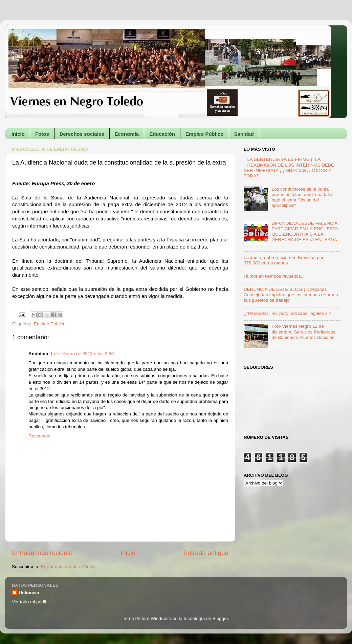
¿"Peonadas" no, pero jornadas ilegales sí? (288, 313)
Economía (127, 134)
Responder (40, 436)
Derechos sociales (82, 134)
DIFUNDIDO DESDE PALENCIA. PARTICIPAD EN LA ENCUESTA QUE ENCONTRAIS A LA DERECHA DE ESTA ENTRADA (305, 232)
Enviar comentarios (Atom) (68, 567)
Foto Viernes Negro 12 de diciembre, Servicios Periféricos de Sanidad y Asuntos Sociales (303, 332)
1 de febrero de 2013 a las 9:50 (82, 354)
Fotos (42, 134)
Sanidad (244, 134)
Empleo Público (205, 134)
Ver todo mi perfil (29, 602)
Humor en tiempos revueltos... (274, 276)
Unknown (29, 593)
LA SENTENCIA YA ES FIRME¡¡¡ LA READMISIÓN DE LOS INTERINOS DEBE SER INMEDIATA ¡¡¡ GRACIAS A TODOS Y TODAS (289, 168)
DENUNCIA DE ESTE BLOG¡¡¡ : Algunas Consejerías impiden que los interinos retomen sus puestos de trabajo (291, 295)
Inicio (18, 134)
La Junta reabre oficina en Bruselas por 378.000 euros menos (284, 260)
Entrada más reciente (42, 553)
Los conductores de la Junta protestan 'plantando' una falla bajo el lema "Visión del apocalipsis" (302, 197)
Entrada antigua (206, 553)
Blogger (220, 618)
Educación (162, 134)
